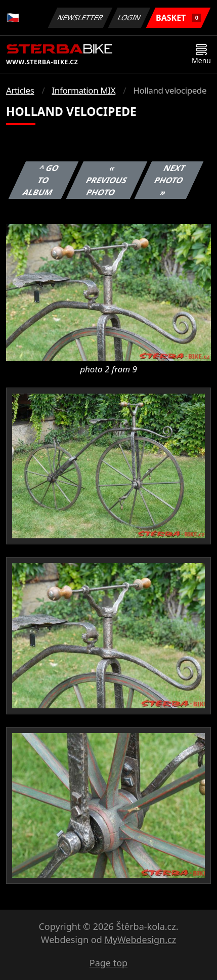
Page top (108, 963)
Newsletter (80, 17)
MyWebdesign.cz (140, 940)
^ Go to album (41, 180)
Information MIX (83, 90)
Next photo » (170, 180)
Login (129, 17)
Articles (20, 90)
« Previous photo (107, 180)
